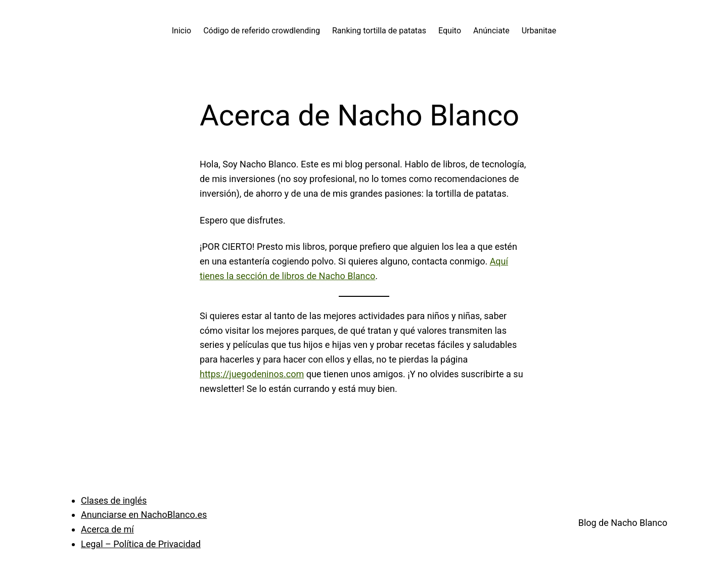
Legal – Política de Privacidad (141, 544)
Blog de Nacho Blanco (623, 523)
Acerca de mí (107, 529)
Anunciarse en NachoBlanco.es (144, 515)
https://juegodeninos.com (252, 374)
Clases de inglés (114, 500)
